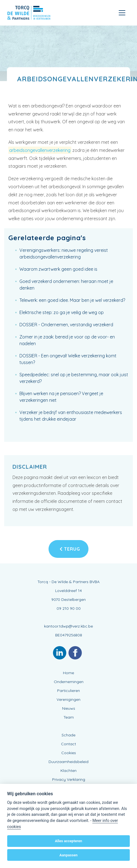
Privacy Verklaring (69, 779)
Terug (70, 549)
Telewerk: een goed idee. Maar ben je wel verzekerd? (72, 300)
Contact (68, 744)
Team (69, 717)
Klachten (68, 771)
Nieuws (69, 708)
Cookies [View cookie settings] (69, 753)
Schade (68, 735)
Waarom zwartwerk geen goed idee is (58, 269)
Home (68, 673)
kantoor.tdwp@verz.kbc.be (68, 626)
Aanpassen (68, 855)
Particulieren (68, 691)
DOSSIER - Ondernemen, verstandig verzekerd (66, 325)
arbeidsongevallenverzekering (40, 150)
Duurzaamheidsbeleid (68, 762)
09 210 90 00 (69, 608)
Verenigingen (68, 699)
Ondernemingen (69, 682)
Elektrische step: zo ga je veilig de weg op (62, 312)
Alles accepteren (68, 841)
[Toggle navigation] (122, 13)
